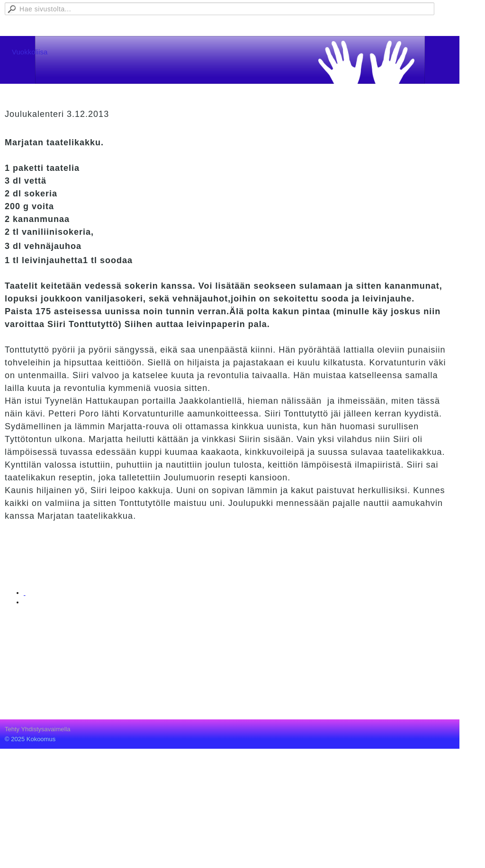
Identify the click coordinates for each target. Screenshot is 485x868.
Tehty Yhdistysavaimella (38, 729)
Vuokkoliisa (30, 52)
